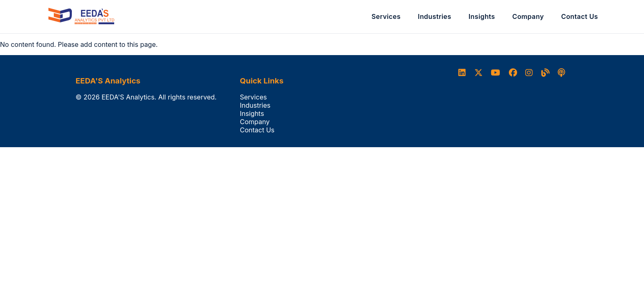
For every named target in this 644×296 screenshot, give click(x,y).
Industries (434, 16)
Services (386, 16)
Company (528, 16)
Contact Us (580, 16)
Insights (482, 16)
